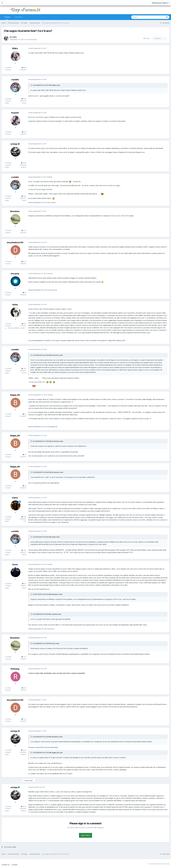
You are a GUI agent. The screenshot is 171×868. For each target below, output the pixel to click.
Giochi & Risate (32, 39)
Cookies (15, 865)
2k (24, 414)
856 (24, 68)
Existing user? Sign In (161, 3)
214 (24, 584)
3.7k (24, 230)
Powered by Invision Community (159, 864)
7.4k (24, 688)
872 (24, 324)
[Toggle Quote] (32, 85)
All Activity (19, 17)
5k (24, 293)
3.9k (24, 99)
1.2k (24, 132)
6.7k (24, 262)
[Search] (142, 17)
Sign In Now (85, 835)
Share (147, 38)
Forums (7, 18)
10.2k (24, 163)
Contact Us (6, 865)
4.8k (24, 517)
